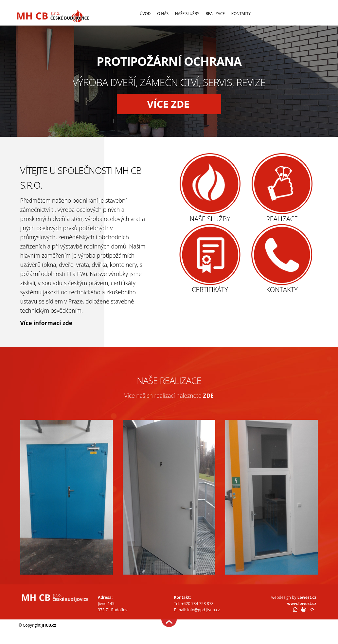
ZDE (208, 396)
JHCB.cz (49, 625)
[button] (169, 104)
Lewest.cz (307, 597)
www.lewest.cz (302, 604)
